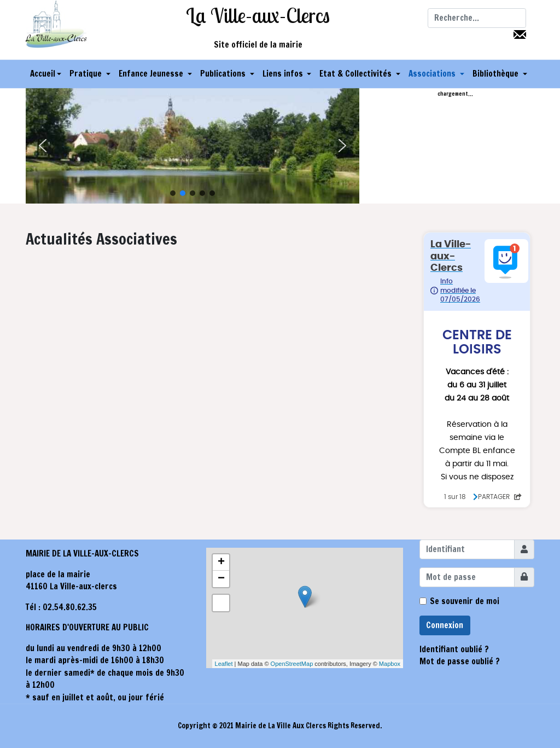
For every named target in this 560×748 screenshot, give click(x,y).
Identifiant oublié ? (454, 649)
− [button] (221, 579)
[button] (90, 74)
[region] (192, 146)
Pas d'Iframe (477, 370)
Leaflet (224, 664)
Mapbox (390, 664)
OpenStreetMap (292, 664)
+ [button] (221, 563)
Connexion (445, 625)
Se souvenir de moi (465, 601)
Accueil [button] (46, 74)
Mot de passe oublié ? (460, 661)
